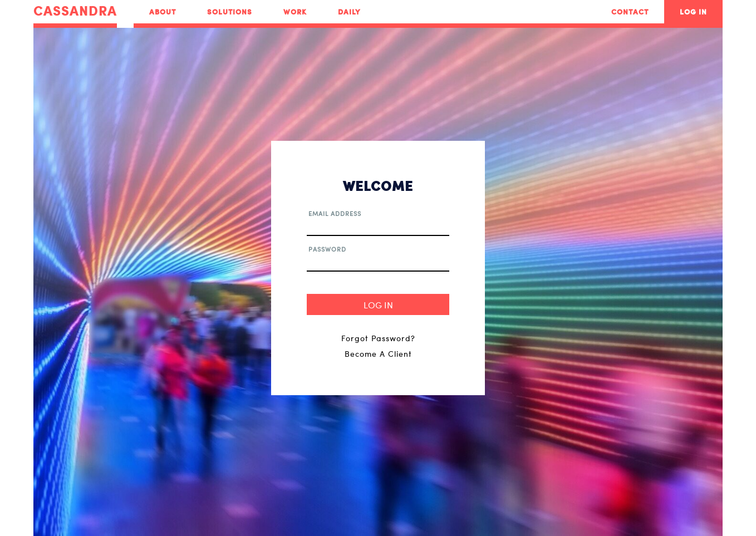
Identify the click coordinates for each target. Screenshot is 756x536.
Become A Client (378, 354)
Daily (349, 12)
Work (295, 12)
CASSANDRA (75, 11)
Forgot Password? (378, 338)
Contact (630, 12)
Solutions (230, 12)
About (163, 12)
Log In (693, 12)
